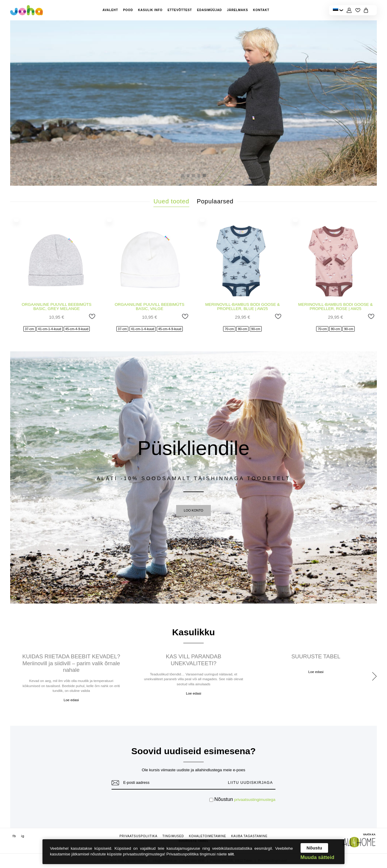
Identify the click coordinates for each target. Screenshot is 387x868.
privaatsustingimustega (255, 800)
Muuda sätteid (317, 858)
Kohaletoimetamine (208, 836)
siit (231, 854)
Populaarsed (215, 201)
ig (23, 836)
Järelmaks (237, 10)
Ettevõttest (180, 10)
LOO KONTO (194, 510)
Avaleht (110, 10)
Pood (128, 10)
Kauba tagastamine (249, 836)
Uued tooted (171, 201)
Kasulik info (150, 10)
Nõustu (314, 848)
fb (14, 836)
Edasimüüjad (210, 10)
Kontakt (261, 10)
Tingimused (173, 836)
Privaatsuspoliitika (139, 836)
